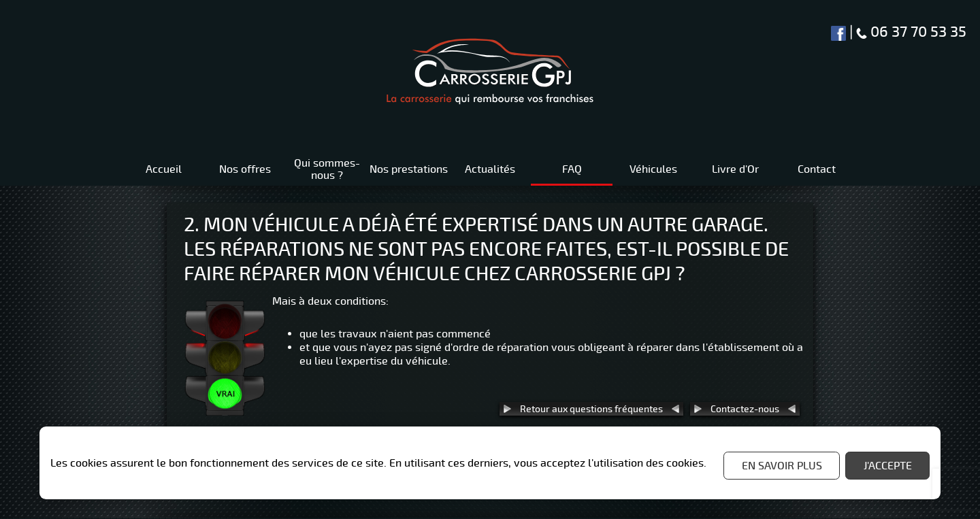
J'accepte (888, 466)
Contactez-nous (745, 409)
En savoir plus (782, 466)
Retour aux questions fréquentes (591, 409)
